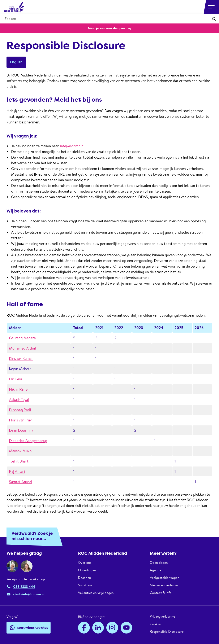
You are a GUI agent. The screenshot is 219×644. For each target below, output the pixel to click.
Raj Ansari (17, 471)
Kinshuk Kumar (21, 358)
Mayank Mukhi (21, 451)
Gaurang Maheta (22, 338)
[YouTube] (126, 628)
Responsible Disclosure (167, 631)
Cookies (156, 624)
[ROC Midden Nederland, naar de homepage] (14, 7)
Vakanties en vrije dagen (96, 593)
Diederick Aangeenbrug (28, 441)
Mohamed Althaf (23, 348)
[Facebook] (84, 628)
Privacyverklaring (162, 616)
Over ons (85, 563)
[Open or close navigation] (211, 7)
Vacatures (85, 585)
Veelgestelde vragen (165, 578)
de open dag (122, 28)
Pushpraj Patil (20, 410)
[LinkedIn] (98, 628)
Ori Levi (15, 379)
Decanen (85, 578)
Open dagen (159, 563)
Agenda (155, 570)
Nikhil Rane (18, 389)
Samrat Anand (20, 482)
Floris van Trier (21, 420)
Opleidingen (87, 570)
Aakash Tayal (19, 400)
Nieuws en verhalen (164, 585)
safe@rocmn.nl (72, 146)
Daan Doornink (21, 430)
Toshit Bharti (19, 461)
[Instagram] (112, 628)
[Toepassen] (214, 19)
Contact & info (161, 593)
